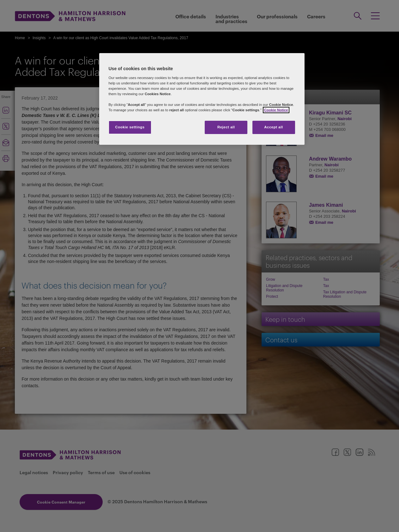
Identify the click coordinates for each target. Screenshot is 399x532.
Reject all (226, 127)
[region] (202, 99)
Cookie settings (130, 127)
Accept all (273, 127)
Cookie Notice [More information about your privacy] (276, 110)
